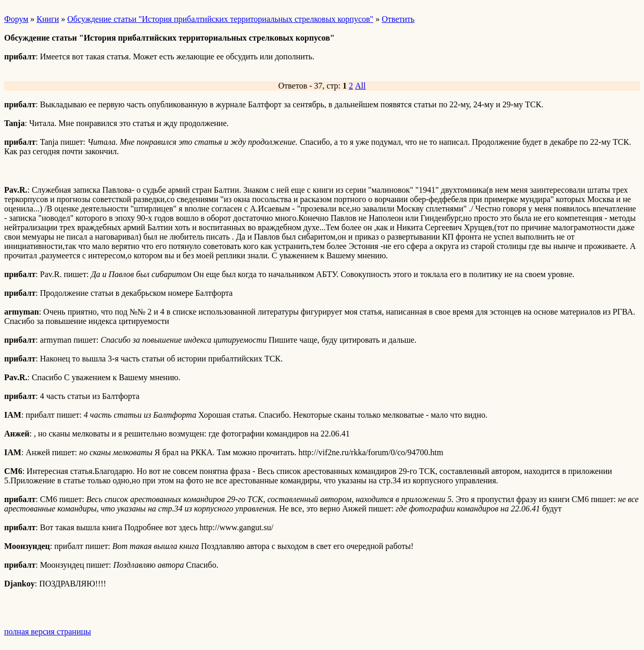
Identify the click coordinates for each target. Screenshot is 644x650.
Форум (16, 19)
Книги (48, 19)
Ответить (398, 19)
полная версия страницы (48, 632)
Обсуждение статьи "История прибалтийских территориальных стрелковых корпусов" (220, 19)
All (360, 86)
